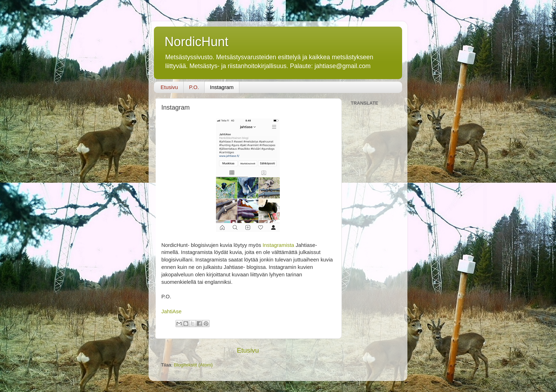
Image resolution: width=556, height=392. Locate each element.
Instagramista (278, 245)
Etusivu (169, 87)
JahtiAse (171, 311)
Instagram (222, 87)
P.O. (194, 87)
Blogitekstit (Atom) (193, 365)
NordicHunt (196, 42)
